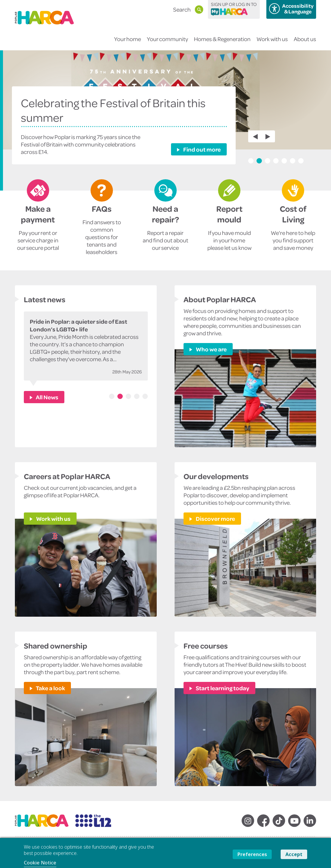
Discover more (215, 518)
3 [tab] (268, 161)
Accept (294, 854)
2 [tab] (259, 161)
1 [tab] (251, 161)
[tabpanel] (165, 120)
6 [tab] (293, 161)
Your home (128, 43)
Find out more (202, 149)
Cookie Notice (40, 863)
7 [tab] (301, 161)
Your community (167, 43)
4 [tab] (276, 161)
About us (305, 43)
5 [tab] (284, 161)
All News (47, 397)
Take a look (50, 688)
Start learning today (222, 688)
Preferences (252, 854)
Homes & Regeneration (222, 43)
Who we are (211, 349)
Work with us (272, 43)
